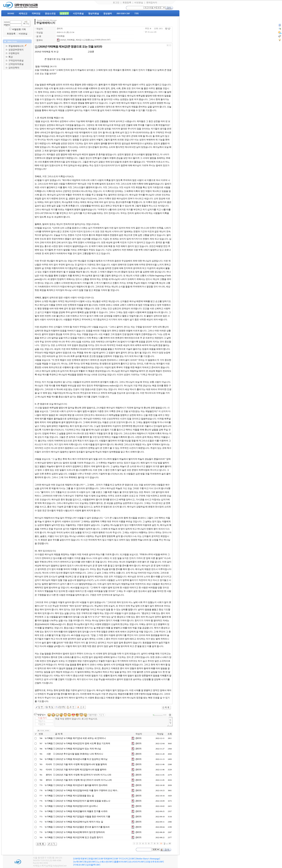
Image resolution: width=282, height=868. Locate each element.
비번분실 (139, 3)
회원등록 (127, 3)
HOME (11, 14)
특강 (11, 57)
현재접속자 (152, 3)
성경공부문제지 (16, 50)
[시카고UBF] (129, 859)
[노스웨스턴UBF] (105, 862)
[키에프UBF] (79, 865)
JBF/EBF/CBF (123, 14)
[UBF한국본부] (80, 859)
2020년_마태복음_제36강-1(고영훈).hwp (75, 40)
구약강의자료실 (16, 60)
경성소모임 (50, 14)
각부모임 (36, 14)
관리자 (60, 29)
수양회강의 (14, 53)
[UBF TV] (118, 859)
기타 (136, 14)
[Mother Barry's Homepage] (148, 859)
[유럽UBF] (93, 859)
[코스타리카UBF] (136, 862)
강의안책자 (14, 68)
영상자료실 (94, 14)
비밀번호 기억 (19, 29)
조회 (170, 734)
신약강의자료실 (16, 64)
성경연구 (64, 14)
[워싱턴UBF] (90, 862)
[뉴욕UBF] (78, 862)
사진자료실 (78, 14)
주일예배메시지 (16, 46)
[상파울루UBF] (93, 865)
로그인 (116, 3)
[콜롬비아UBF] (120, 862)
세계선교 (23, 14)
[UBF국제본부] (106, 859)
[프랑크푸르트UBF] (154, 862)
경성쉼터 (108, 14)
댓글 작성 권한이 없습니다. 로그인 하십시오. (112, 722)
